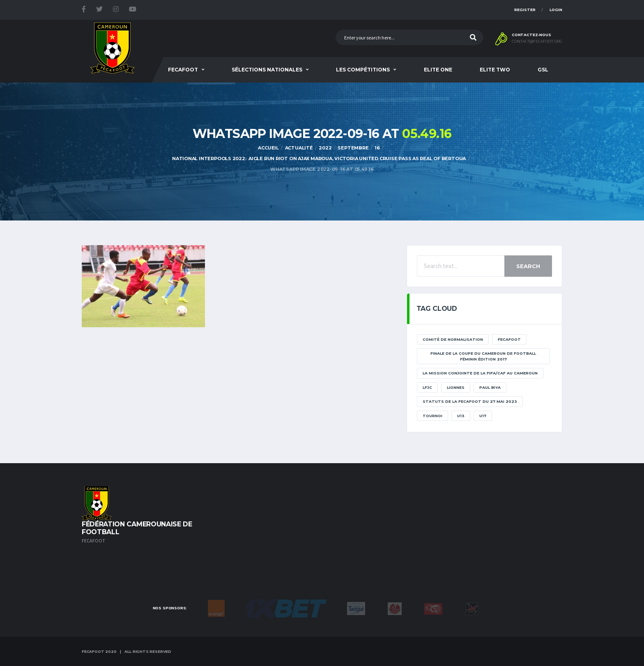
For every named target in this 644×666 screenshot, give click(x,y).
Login (556, 10)
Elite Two (495, 70)
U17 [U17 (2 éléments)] (483, 416)
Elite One (438, 70)
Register (525, 10)
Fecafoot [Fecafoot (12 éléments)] (509, 339)
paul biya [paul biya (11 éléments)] (490, 387)
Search (528, 266)
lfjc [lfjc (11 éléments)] (427, 387)
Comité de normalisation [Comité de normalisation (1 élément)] (453, 339)
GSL (543, 70)
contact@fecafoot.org (537, 41)
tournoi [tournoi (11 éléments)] (432, 416)
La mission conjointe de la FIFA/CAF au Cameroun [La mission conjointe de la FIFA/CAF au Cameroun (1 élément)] (480, 373)
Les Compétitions (363, 70)
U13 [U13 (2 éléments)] (461, 416)
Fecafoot (183, 70)
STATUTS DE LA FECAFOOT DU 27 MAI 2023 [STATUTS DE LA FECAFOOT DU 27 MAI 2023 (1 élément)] (470, 401)
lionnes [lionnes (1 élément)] (456, 387)
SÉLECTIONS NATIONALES (267, 70)
